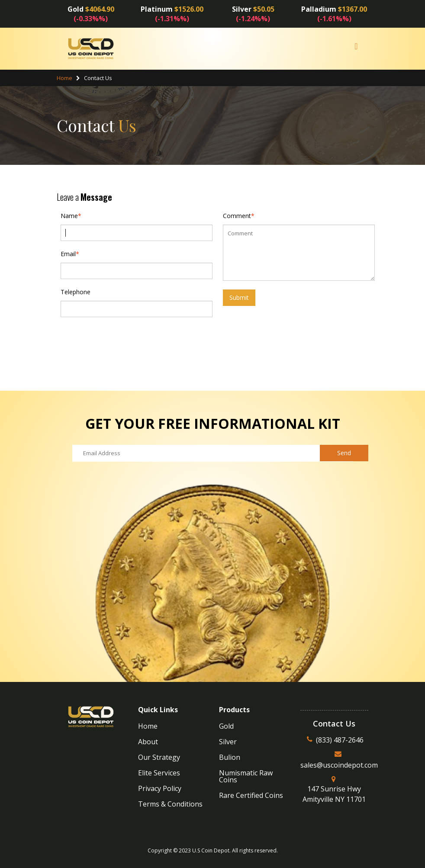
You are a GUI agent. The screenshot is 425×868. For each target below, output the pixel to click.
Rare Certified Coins (251, 795)
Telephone (76, 292)
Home (64, 78)
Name (69, 216)
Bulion (230, 757)
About (148, 742)
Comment (237, 216)
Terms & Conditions (170, 804)
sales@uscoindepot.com (339, 765)
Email (68, 254)
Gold (226, 726)
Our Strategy (159, 757)
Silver (228, 742)
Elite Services (159, 773)
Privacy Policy (160, 788)
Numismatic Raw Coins (246, 776)
